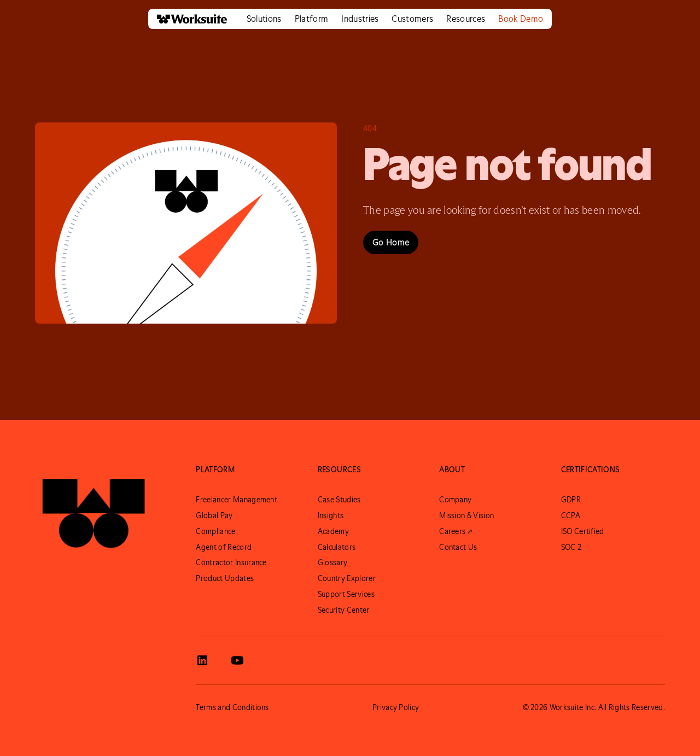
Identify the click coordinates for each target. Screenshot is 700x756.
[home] (188, 19)
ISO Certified (583, 531)
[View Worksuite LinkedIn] (202, 660)
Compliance (215, 531)
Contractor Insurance (231, 562)
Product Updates (225, 578)
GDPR (571, 500)
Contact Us (458, 547)
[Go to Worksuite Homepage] (94, 508)
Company (455, 500)
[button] (264, 19)
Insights (331, 515)
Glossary (333, 562)
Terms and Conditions (232, 707)
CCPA (571, 515)
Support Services (346, 594)
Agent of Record (224, 547)
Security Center (344, 610)
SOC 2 (571, 547)
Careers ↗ (456, 531)
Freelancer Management (237, 500)
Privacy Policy (396, 707)
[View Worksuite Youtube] (237, 660)
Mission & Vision (466, 515)
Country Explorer (347, 578)
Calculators (337, 547)
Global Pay (214, 515)
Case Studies (339, 500)
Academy (333, 531)
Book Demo (521, 19)
